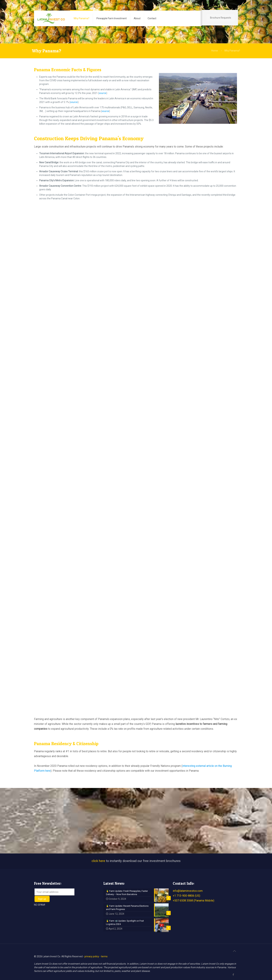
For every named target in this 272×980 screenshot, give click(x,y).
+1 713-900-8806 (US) (186, 896)
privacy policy (92, 956)
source (103, 93)
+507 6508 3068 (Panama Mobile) (194, 901)
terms (104, 956)
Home (215, 51)
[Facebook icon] (233, 975)
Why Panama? (232, 51)
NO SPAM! (40, 905)
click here (98, 861)
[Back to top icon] (234, 951)
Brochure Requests (221, 18)
